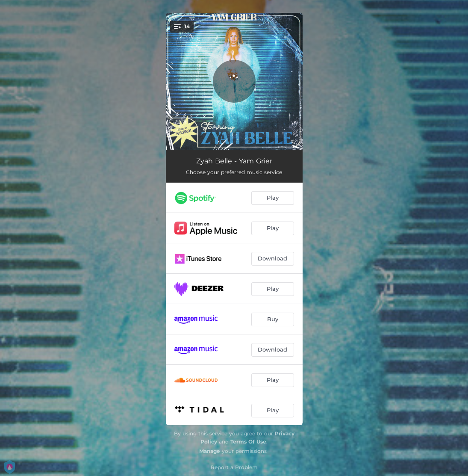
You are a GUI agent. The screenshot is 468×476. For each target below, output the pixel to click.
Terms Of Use (248, 442)
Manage (210, 451)
